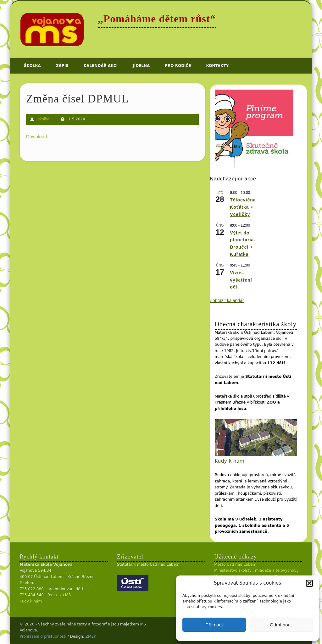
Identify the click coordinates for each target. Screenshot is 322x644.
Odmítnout (281, 625)
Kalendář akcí (101, 66)
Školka (32, 66)
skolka (44, 119)
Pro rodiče (178, 66)
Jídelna (141, 66)
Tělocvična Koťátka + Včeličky (243, 207)
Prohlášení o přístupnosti (43, 636)
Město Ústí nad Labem (235, 564)
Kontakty (218, 66)
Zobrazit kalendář (227, 300)
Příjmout (214, 625)
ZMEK (91, 636)
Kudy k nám (230, 461)
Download (37, 137)
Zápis (62, 66)
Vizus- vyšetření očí (241, 280)
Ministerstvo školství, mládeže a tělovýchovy (256, 570)
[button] (309, 583)
